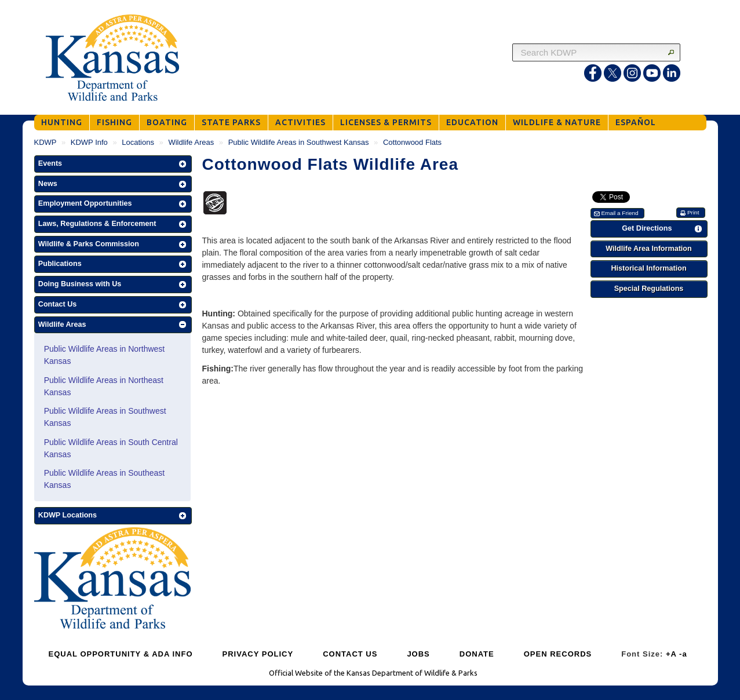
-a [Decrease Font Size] (683, 654)
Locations (138, 142)
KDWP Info (89, 142)
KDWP (45, 142)
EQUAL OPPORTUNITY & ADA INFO (121, 654)
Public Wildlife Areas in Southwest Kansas (299, 142)
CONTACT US (350, 654)
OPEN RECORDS (558, 654)
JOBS (418, 654)
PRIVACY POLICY (258, 654)
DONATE (477, 654)
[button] (113, 164)
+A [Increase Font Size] (671, 654)
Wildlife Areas (191, 142)
